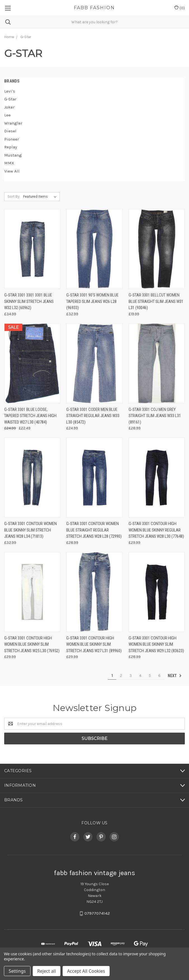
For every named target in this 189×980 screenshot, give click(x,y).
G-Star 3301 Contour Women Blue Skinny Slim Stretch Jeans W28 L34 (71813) (30, 530)
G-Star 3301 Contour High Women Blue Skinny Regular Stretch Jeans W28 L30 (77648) (156, 530)
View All (12, 171)
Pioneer (12, 139)
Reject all (47, 971)
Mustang (13, 155)
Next (175, 676)
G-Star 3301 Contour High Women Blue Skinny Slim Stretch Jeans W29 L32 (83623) (156, 644)
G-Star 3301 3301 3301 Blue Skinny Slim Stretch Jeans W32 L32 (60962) (29, 301)
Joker (9, 107)
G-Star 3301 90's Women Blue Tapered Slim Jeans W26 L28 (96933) (92, 301)
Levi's (10, 91)
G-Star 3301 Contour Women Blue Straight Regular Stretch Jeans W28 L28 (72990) (94, 530)
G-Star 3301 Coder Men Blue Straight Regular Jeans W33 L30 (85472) (93, 416)
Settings (17, 971)
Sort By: (14, 196)
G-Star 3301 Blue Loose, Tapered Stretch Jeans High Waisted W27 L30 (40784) (30, 416)
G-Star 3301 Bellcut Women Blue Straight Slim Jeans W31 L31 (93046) (156, 301)
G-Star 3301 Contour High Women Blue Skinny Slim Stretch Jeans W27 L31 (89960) (94, 644)
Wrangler (13, 123)
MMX (9, 163)
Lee (7, 115)
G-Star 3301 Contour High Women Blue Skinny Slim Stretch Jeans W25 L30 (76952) (32, 644)
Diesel (10, 131)
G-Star (10, 99)
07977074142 (97, 914)
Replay (11, 147)
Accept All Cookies (86, 971)
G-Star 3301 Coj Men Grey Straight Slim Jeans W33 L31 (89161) (155, 416)
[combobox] (94, 22)
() (179, 8)
